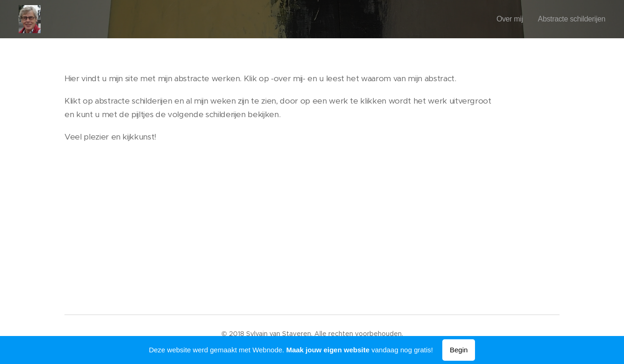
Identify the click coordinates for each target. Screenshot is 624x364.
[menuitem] (503, 19)
